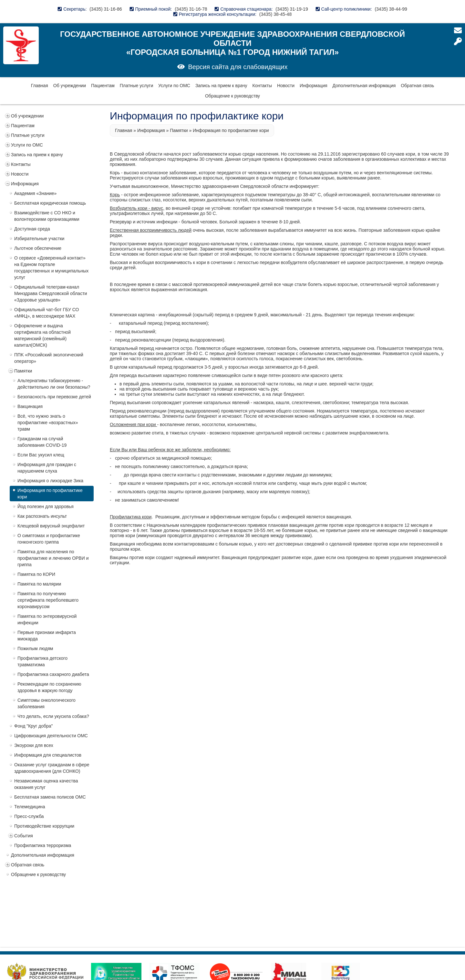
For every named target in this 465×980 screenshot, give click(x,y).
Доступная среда (32, 229)
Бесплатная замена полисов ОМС (50, 797)
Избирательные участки (39, 239)
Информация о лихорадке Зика (50, 481)
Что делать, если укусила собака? (53, 716)
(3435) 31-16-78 (191, 9)
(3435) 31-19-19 (292, 9)
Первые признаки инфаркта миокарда (47, 636)
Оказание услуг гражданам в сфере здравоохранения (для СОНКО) (52, 768)
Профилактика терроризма (43, 845)
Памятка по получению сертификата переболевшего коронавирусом (48, 600)
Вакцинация (30, 406)
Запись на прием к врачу (221, 86)
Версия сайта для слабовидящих (238, 67)
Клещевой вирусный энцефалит (51, 526)
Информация (314, 86)
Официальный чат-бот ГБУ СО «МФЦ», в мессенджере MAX (46, 313)
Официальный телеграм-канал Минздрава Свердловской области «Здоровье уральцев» (51, 293)
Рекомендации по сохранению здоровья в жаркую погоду (49, 687)
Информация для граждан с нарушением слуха (47, 468)
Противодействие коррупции (44, 826)
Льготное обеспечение (38, 248)
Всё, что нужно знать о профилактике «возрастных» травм (48, 423)
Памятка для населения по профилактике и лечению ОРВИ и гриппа (53, 558)
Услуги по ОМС (174, 86)
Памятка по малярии (39, 584)
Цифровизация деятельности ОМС (51, 736)
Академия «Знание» (35, 193)
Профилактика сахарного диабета (53, 674)
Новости (286, 86)
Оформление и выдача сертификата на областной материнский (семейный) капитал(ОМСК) (42, 335)
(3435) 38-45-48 (275, 14)
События (24, 836)
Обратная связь (417, 86)
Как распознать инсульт (42, 516)
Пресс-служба (29, 816)
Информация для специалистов (48, 755)
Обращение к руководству (232, 96)
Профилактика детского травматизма (42, 661)
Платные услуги (137, 86)
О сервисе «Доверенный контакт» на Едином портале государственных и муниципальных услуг (51, 268)
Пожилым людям (35, 648)
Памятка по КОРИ (36, 574)
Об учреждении (70, 86)
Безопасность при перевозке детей (54, 397)
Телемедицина (30, 807)
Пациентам (103, 86)
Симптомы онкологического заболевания (46, 703)
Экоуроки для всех (34, 745)
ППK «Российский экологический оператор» (49, 358)
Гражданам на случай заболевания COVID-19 (42, 442)
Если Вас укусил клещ (41, 455)
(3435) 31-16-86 (106, 9)
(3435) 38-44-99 (391, 9)
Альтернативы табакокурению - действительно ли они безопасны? (54, 384)
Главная (40, 86)
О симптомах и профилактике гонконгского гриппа (49, 539)
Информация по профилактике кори (50, 494)
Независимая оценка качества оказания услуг (46, 784)
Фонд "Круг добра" (34, 726)
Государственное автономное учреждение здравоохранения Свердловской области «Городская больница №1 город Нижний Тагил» (232, 43)
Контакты (262, 86)
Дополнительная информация (364, 86)
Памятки (23, 371)
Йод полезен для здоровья (46, 506)
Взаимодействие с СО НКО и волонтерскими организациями (47, 216)
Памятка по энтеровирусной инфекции (47, 619)
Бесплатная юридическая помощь (50, 203)
